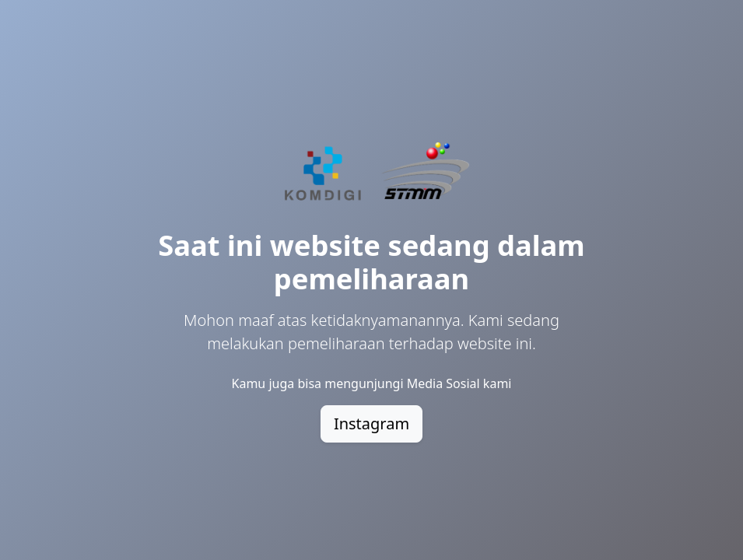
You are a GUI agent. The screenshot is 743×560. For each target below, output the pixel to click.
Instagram (371, 423)
